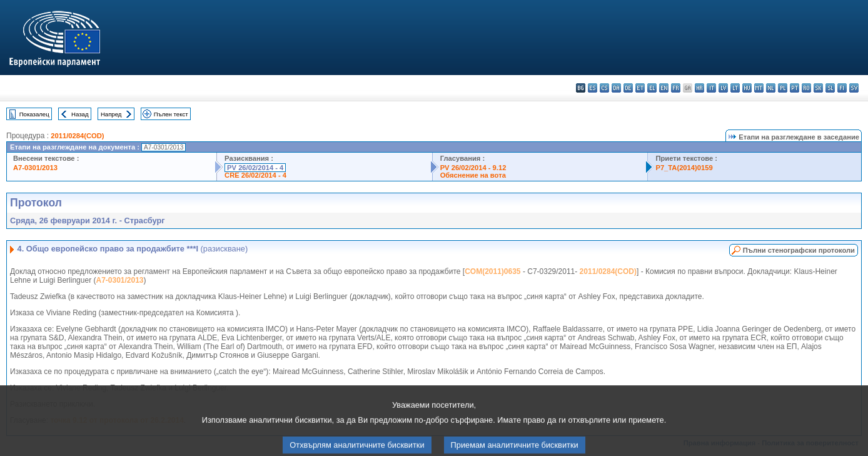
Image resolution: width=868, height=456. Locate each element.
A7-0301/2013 (35, 168)
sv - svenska (854, 88)
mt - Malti (759, 88)
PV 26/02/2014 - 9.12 (473, 168)
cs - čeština (604, 88)
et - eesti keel (640, 88)
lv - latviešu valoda (723, 88)
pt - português (795, 88)
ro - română (806, 88)
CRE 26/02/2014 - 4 (255, 175)
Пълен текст (171, 114)
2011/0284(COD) (77, 136)
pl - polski (783, 88)
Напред (111, 114)
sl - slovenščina (830, 88)
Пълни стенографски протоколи (799, 250)
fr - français (676, 88)
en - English (664, 88)
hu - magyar (747, 88)
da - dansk (616, 88)
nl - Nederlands (771, 88)
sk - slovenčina (818, 88)
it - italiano (711, 88)
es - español (593, 88)
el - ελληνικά (652, 88)
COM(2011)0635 (492, 271)
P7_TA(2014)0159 (684, 168)
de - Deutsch (628, 88)
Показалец (34, 114)
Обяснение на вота (473, 175)
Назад (80, 114)
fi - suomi (842, 88)
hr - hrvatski (699, 88)
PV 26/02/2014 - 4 (255, 168)
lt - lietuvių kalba (735, 88)
